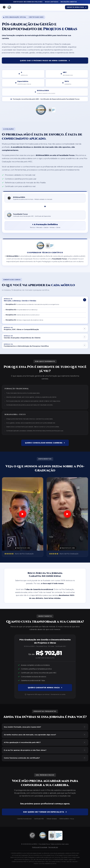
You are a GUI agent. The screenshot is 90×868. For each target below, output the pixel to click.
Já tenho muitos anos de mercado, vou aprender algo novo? (45, 735)
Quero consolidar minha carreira (45, 443)
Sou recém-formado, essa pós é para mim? (45, 727)
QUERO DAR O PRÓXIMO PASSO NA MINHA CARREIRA (45, 61)
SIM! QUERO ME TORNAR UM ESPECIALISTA (45, 812)
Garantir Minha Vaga (77, 7)
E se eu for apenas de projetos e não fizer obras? (45, 750)
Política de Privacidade (40, 847)
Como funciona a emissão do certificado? (45, 758)
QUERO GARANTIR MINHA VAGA (45, 688)
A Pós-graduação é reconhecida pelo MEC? (45, 742)
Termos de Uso (53, 847)
